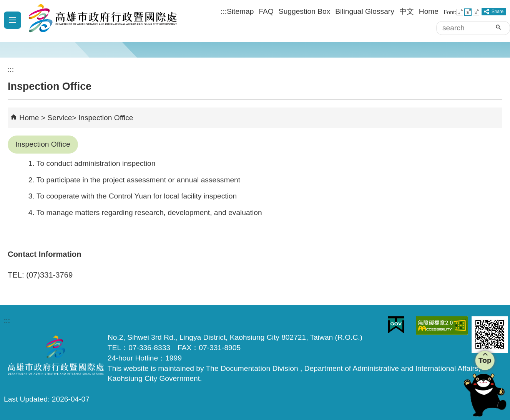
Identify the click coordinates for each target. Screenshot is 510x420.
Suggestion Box (304, 11)
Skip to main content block (4, 4)
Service (60, 118)
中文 (407, 11)
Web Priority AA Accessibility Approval (442, 326)
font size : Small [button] (460, 12)
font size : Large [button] (476, 12)
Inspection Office (106, 118)
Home (429, 11)
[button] (498, 27)
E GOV (396, 325)
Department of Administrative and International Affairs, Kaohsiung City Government (100, 21)
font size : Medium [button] (468, 12)
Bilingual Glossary (365, 11)
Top (484, 360)
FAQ (266, 11)
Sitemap (240, 11)
